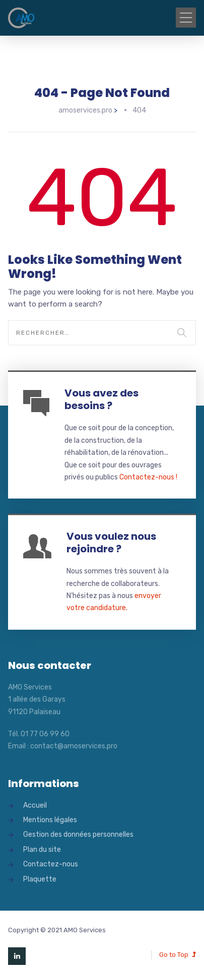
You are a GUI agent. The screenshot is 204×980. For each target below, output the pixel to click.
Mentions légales (50, 820)
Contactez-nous (51, 864)
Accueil (35, 805)
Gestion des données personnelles (78, 835)
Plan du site (42, 850)
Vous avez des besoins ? (101, 399)
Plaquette (40, 879)
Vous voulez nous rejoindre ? (111, 543)
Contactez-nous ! (148, 477)
